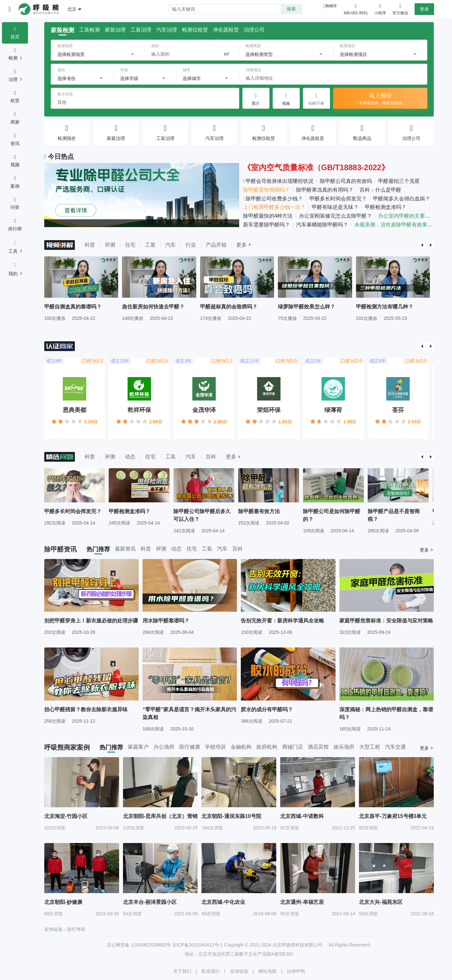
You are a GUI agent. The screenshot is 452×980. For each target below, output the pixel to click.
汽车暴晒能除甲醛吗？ (322, 225)
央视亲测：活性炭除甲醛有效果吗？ (396, 225)
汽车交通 (395, 747)
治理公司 (254, 30)
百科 (211, 457)
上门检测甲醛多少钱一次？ (274, 207)
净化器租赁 (226, 30)
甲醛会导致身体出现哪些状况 (278, 181)
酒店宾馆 (318, 747)
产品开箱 (216, 245)
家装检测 (62, 30)
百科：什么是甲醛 (380, 190)
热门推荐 (98, 549)
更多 (241, 245)
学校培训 (215, 747)
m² (226, 54)
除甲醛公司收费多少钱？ (273, 199)
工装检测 (89, 30)
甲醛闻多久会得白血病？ (402, 199)
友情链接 (239, 971)
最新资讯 (125, 549)
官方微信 (400, 9)
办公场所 (164, 747)
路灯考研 (76, 929)
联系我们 (211, 971)
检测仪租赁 (195, 30)
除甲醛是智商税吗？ (267, 190)
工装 (150, 245)
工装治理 (141, 30)
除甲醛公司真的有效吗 (346, 181)
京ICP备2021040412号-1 (198, 945)
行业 (191, 245)
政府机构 (267, 747)
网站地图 (267, 971)
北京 (72, 9)
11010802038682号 (151, 945)
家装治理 (115, 30)
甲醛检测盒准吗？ (386, 207)
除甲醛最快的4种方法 (268, 216)
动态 (130, 457)
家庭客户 (138, 747)
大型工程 (370, 747)
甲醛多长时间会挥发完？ (338, 199)
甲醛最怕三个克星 (399, 181)
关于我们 (182, 971)
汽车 (171, 245)
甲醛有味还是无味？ (335, 207)
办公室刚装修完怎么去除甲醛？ (336, 216)
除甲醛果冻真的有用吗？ (325, 190)
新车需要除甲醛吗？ (267, 225)
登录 (424, 9)
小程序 (380, 9)
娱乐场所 (344, 747)
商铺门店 (293, 747)
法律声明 (296, 971)
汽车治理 (167, 30)
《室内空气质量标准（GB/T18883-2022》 (316, 167)
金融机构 (241, 747)
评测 (110, 245)
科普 (90, 245)
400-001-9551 (356, 13)
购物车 (331, 6)
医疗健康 (190, 747)
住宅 (130, 245)
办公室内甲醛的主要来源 (407, 216)
